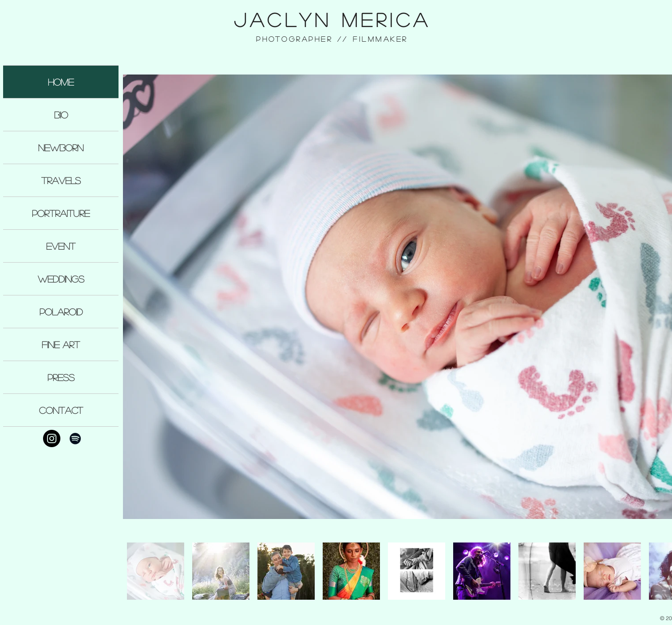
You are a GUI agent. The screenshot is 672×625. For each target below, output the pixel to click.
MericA (386, 20)
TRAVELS (61, 180)
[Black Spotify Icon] (75, 438)
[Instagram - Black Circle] (52, 438)
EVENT (61, 246)
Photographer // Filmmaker (332, 39)
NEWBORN (61, 147)
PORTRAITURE (61, 213)
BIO (61, 115)
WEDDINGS (61, 279)
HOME (61, 82)
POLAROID (61, 312)
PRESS (61, 377)
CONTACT (61, 410)
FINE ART (61, 344)
